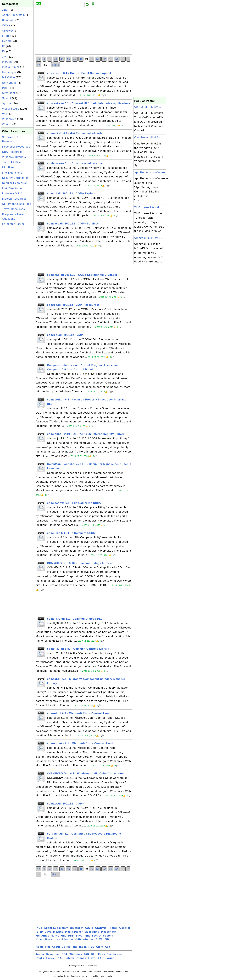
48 (81, 59)
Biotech (69, 958)
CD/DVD (8, 31)
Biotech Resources (14, 199)
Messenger (9, 72)
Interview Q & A (12, 194)
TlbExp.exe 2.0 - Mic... (149, 207)
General (7, 41)
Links (50, 958)
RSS (91, 947)
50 (92, 59)
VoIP (5, 114)
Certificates (115, 954)
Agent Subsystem (13, 15)
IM (4, 51)
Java (5, 57)
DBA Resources (12, 152)
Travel (92, 958)
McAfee (7, 62)
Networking (9, 83)
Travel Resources (14, 209)
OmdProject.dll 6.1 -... (149, 137)
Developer (53, 954)
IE (3, 46)
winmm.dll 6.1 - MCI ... (149, 238)
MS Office (8, 77)
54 (117, 59)
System (7, 104)
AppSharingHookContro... (151, 173)
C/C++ (6, 25)
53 (111, 59)
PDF (5, 88)
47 (75, 59)
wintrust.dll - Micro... (148, 107)
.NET (5, 10)
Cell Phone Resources (17, 204)
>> (39, 65)
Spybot (7, 98)
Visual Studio (11, 109)
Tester (40, 954)
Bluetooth (8, 20)
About (56, 947)
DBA (65, 954)
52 (104, 59)
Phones (81, 958)
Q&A (59, 958)
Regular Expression (15, 183)
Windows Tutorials (14, 157)
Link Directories (12, 188)
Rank (56, 65)
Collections (70, 947)
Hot (48, 947)
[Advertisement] (17, 275)
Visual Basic (44, 940)
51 (98, 59)
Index (83, 947)
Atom (100, 947)
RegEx (40, 958)
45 (62, 59)
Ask (107, 947)
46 (68, 59)
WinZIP (7, 124)
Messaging (92, 932)
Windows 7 (9, 119)
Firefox (7, 36)
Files (102, 954)
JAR (86, 954)
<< (39, 59)
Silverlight (9, 93)
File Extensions (12, 173)
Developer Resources (16, 147)
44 (56, 59)
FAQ (101, 958)
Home (40, 947)
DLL (94, 954)
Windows (76, 954)
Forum (110, 958)
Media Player (11, 67)
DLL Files (8, 168)
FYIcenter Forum (13, 224)
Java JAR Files (12, 162)
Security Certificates (15, 178)
